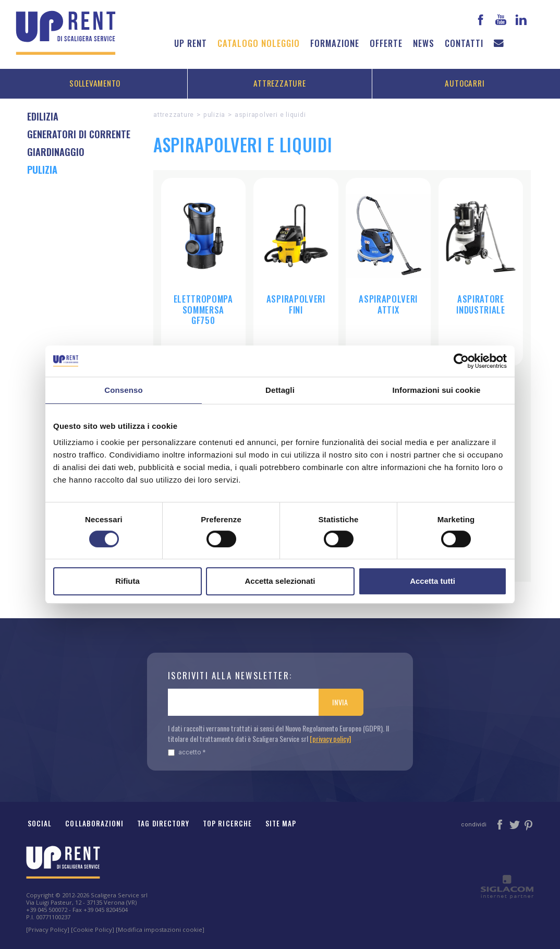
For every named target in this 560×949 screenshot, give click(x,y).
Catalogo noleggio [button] (259, 43)
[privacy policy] (330, 738)
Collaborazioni (94, 823)
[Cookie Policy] (93, 929)
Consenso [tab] (123, 390)
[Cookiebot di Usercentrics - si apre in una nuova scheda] (461, 361)
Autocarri (465, 83)
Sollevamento (95, 83)
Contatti (464, 43)
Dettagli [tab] (280, 390)
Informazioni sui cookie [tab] (437, 390)
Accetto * (187, 752)
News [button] (424, 43)
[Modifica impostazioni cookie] (160, 929)
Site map (281, 823)
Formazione (335, 43)
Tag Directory (163, 823)
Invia (340, 702)
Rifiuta (127, 581)
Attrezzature (279, 83)
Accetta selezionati (280, 581)
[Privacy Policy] (48, 929)
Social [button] (40, 823)
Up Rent (191, 43)
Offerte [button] (386, 43)
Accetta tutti (433, 581)
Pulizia (214, 115)
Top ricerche (227, 823)
